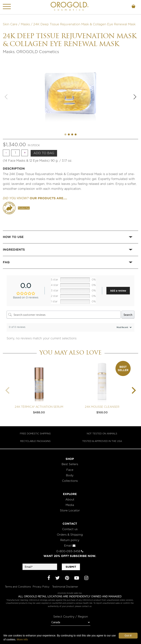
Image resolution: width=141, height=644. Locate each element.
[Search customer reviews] (64, 315)
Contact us (70, 529)
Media (70, 505)
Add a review (118, 291)
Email (70, 546)
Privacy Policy (41, 587)
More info (22, 639)
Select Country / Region (71, 617)
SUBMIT (71, 567)
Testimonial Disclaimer (65, 587)
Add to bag (44, 153)
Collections (70, 481)
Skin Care (10, 24)
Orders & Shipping (70, 535)
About (70, 500)
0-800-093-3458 (70, 551)
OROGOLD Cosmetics (38, 52)
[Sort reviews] (124, 327)
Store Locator (70, 511)
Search (128, 315)
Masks (25, 24)
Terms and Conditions (18, 587)
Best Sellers (70, 464)
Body (70, 475)
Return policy (70, 540)
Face (70, 470)
